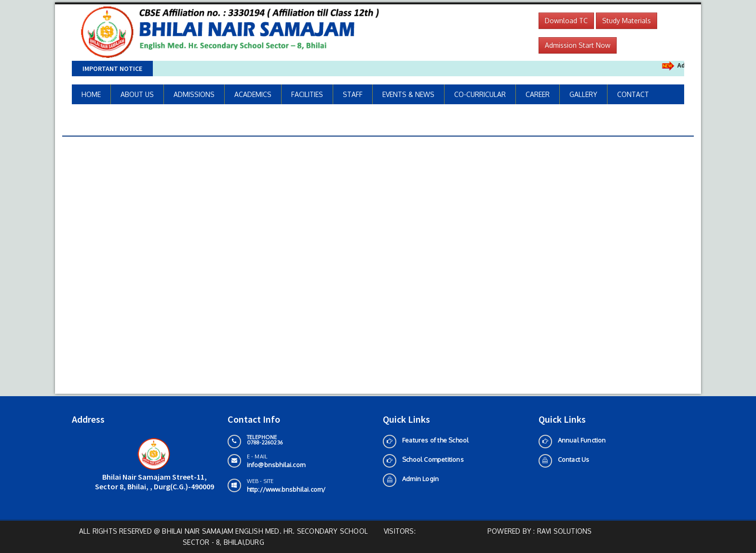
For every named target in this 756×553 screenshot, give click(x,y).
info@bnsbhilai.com (276, 465)
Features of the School (435, 440)
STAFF (353, 94)
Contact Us (574, 459)
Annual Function (582, 440)
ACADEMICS (253, 94)
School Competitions (433, 459)
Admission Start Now (578, 45)
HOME (91, 94)
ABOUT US (137, 94)
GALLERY (583, 94)
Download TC (566, 21)
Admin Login (420, 479)
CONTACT (633, 94)
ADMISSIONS (194, 94)
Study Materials (627, 21)
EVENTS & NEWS (408, 94)
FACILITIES (307, 94)
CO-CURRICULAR (480, 94)
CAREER (538, 94)
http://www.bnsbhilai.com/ (286, 489)
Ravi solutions (565, 531)
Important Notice (112, 69)
